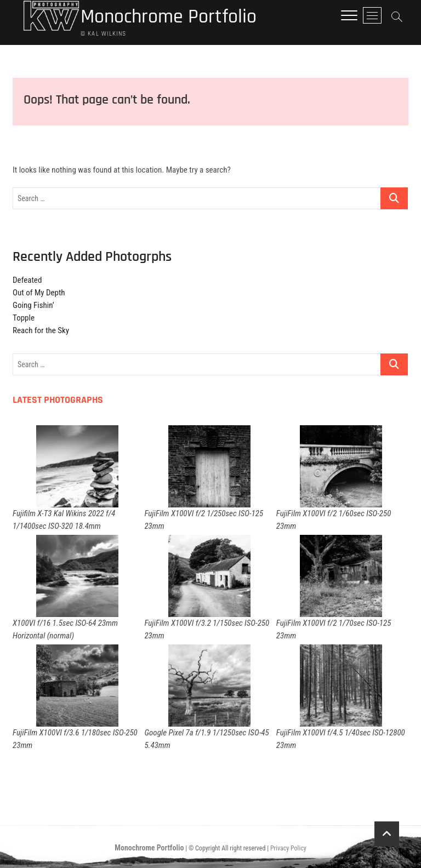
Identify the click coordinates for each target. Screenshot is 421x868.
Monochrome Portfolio (169, 17)
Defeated (27, 280)
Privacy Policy (288, 848)
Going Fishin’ (33, 305)
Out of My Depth (39, 293)
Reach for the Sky (41, 330)
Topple (24, 318)
